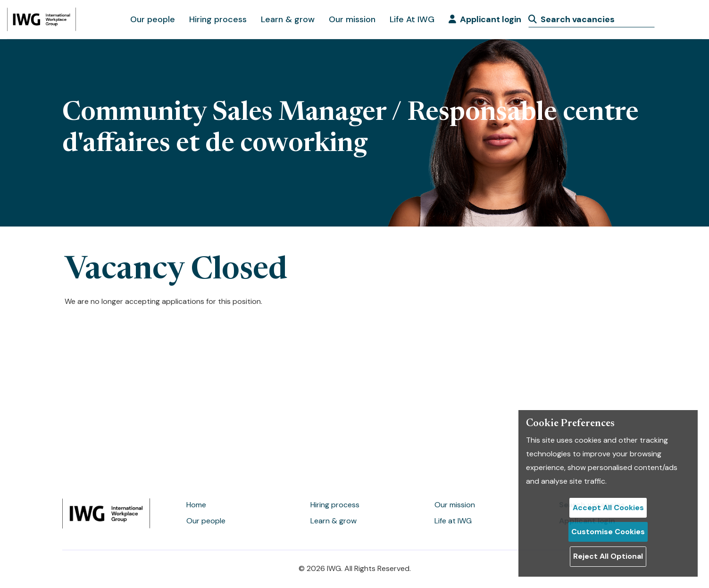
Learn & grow (288, 19)
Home (196, 505)
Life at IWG (453, 521)
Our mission (352, 19)
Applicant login (485, 19)
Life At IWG (412, 19)
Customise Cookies (608, 532)
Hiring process (218, 19)
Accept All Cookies (608, 508)
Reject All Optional (608, 556)
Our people (153, 19)
